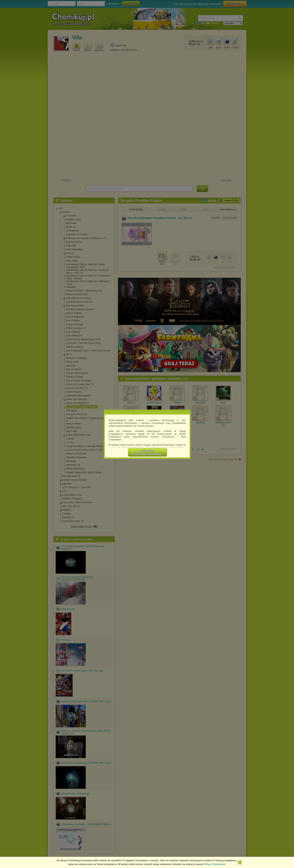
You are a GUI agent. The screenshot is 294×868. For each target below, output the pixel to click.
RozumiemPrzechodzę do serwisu (148, 452)
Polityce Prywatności (214, 864)
